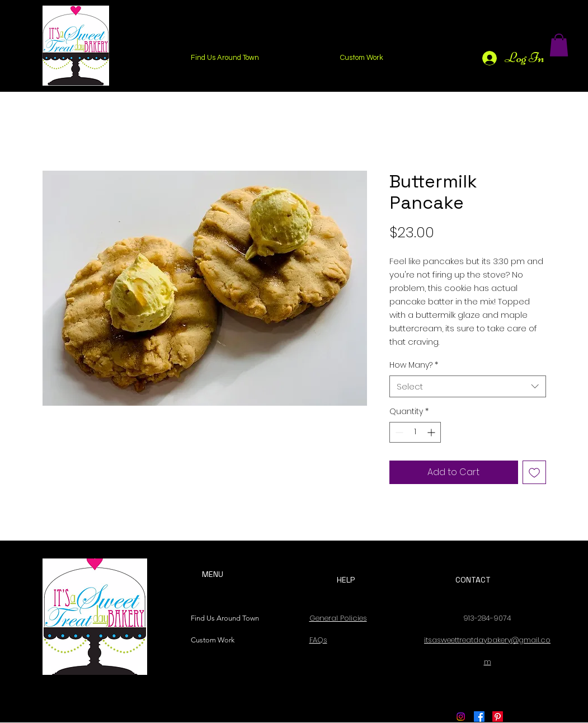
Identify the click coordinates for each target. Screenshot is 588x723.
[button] (559, 45)
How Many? (414, 365)
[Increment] (432, 432)
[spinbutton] (415, 432)
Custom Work (213, 640)
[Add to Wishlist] (534, 472)
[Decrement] (398, 432)
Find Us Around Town (222, 618)
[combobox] (468, 386)
